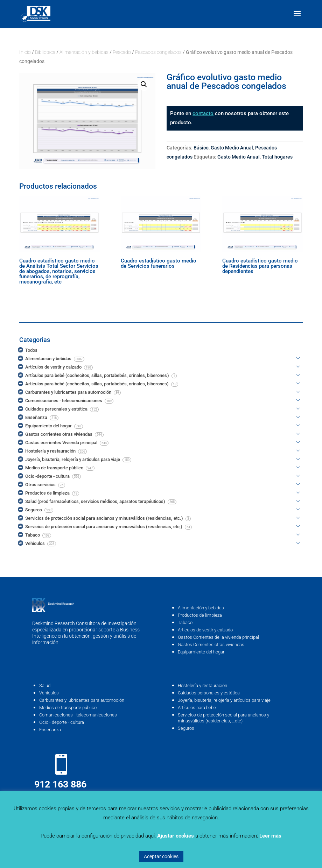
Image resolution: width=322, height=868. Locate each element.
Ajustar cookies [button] (176, 836)
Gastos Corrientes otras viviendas (211, 645)
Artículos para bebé (197, 708)
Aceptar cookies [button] (161, 856)
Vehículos (49, 693)
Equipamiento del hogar (201, 652)
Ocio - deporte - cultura (62, 722)
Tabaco (185, 622)
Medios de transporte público (68, 708)
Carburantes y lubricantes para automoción (82, 700)
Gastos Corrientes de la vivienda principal (218, 637)
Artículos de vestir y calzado (205, 630)
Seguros (186, 728)
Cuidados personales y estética (209, 693)
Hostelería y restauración (202, 685)
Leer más (270, 836)
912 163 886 (60, 784)
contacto (203, 113)
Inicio (25, 52)
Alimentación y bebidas (84, 52)
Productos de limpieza (200, 615)
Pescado (122, 52)
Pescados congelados (158, 52)
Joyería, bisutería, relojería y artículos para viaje (224, 700)
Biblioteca (45, 52)
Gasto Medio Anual (232, 148)
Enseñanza (50, 730)
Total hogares (277, 157)
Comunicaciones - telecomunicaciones (78, 715)
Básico (201, 148)
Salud (45, 685)
